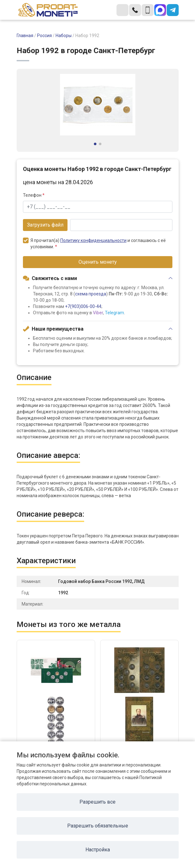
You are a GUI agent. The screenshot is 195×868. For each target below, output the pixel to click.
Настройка (98, 850)
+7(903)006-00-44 (83, 306)
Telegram (114, 313)
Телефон (34, 195)
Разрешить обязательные (98, 826)
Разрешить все (97, 802)
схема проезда (91, 294)
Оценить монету (98, 262)
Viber (98, 313)
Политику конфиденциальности (93, 240)
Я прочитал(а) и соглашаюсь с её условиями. (94, 243)
